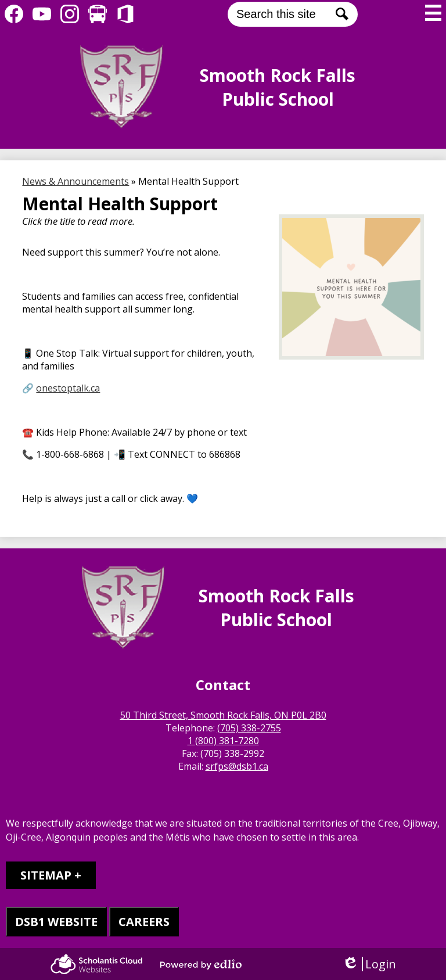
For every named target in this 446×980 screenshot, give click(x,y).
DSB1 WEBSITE (56, 922)
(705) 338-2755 (249, 728)
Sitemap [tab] (46, 875)
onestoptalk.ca (68, 388)
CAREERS (144, 922)
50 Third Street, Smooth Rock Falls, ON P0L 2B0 (223, 715)
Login (369, 964)
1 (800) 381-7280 (223, 741)
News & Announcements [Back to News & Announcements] (75, 181)
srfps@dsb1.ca (237, 766)
